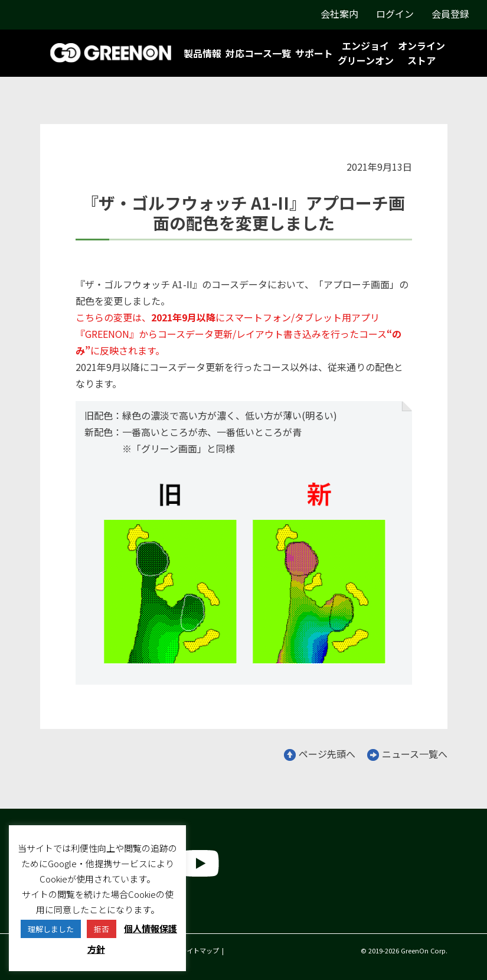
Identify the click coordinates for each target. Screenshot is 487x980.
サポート (314, 53)
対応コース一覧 (258, 53)
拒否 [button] (102, 929)
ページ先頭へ (320, 754)
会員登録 (450, 14)
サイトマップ (200, 950)
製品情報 (202, 53)
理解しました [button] (51, 929)
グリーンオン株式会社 (87, 913)
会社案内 (339, 14)
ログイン (395, 14)
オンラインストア (421, 53)
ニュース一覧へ (407, 754)
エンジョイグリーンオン (366, 53)
